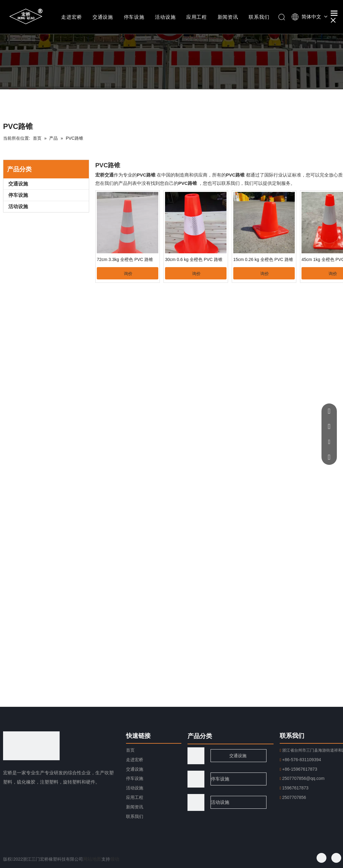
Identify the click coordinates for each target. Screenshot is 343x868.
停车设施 (134, 17)
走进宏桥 (71, 17)
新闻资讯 (228, 17)
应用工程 (197, 17)
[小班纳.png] (171, 58)
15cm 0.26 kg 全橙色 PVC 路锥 (263, 259)
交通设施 (103, 17)
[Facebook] (321, 858)
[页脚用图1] (196, 779)
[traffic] (196, 756)
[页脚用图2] (196, 802)
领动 (115, 859)
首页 (130, 750)
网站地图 (92, 859)
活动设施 (165, 17)
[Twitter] (336, 858)
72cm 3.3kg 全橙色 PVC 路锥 (125, 259)
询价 (128, 274)
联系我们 (259, 17)
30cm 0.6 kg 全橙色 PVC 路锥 (194, 259)
